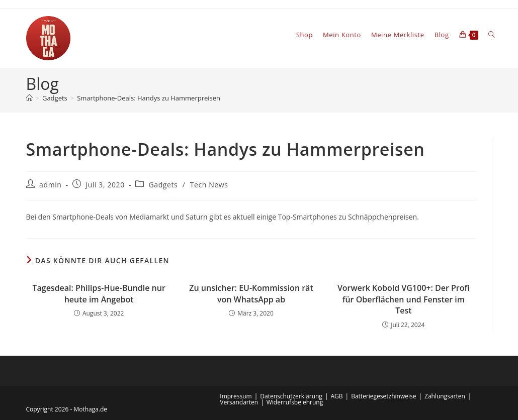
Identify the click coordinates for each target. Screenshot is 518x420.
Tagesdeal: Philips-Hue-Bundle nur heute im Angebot (99, 293)
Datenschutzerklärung (291, 396)
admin (50, 185)
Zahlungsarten (445, 396)
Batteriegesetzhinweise (383, 396)
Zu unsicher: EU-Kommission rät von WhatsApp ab (251, 293)
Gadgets (163, 185)
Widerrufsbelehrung (295, 402)
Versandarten (239, 402)
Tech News (209, 185)
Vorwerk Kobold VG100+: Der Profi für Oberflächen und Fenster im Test (404, 299)
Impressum (236, 396)
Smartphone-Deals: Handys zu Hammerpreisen (149, 98)
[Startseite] (29, 98)
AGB (336, 396)
